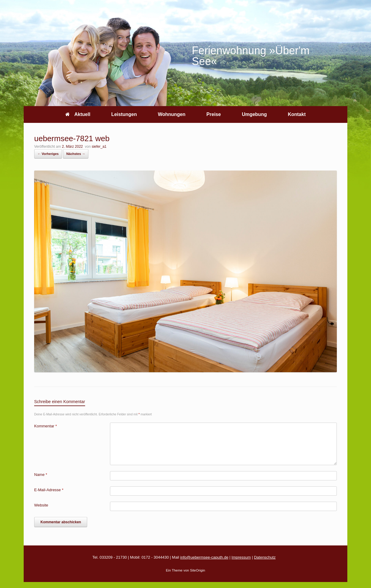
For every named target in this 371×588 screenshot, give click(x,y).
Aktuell (78, 114)
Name (41, 475)
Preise (214, 114)
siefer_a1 (99, 147)
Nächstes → (76, 154)
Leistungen (124, 114)
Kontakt (297, 114)
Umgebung (254, 114)
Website (41, 505)
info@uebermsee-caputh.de (204, 557)
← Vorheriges (48, 154)
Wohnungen (172, 114)
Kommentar (46, 426)
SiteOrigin (198, 570)
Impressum (241, 557)
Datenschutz (265, 557)
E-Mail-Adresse (49, 490)
